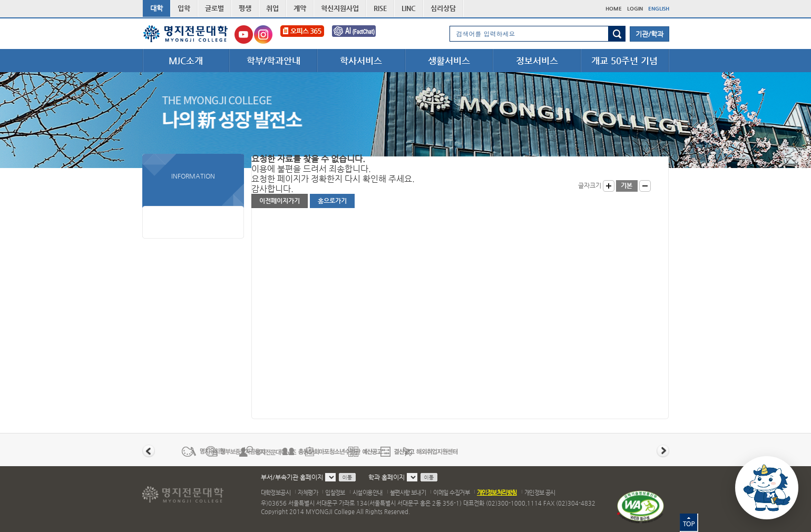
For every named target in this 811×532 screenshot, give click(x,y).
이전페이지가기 (280, 201)
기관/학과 (649, 34)
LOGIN (635, 9)
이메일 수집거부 (451, 493)
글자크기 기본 (627, 186)
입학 (184, 8)
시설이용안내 (368, 493)
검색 (617, 34)
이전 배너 (149, 451)
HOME (614, 9)
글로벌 (214, 8)
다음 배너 (663, 451)
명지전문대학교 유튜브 (244, 35)
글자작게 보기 (645, 186)
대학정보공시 (276, 493)
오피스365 (302, 35)
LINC (409, 8)
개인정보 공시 (540, 493)
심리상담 (443, 8)
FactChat (361, 35)
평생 (245, 8)
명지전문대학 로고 (186, 34)
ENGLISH (659, 9)
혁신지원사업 (340, 8)
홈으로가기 (332, 201)
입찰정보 (335, 493)
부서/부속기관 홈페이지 (292, 477)
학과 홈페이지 (387, 477)
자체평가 (308, 493)
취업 (272, 8)
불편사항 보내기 (408, 493)
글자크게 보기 (609, 186)
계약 (300, 8)
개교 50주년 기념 (624, 61)
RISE (380, 8)
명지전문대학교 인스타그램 (263, 35)
